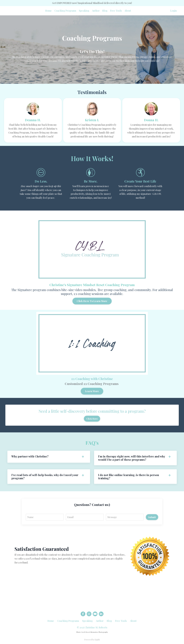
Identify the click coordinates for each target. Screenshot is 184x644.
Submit (152, 517)
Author (96, 11)
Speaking (84, 11)
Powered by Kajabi (92, 640)
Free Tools (116, 11)
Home (48, 11)
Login (174, 11)
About (128, 11)
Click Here (92, 419)
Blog (105, 11)
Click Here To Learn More (85, 301)
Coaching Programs (65, 11)
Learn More (85, 391)
